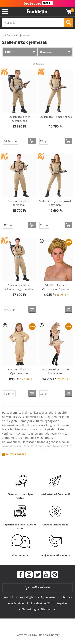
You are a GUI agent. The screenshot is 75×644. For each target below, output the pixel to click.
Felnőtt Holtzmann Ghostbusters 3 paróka (56, 287)
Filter (8, 52)
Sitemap (46, 609)
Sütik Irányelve (57, 603)
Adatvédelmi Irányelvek (27, 603)
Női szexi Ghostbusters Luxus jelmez (56, 371)
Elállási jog (29, 609)
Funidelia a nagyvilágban (19, 597)
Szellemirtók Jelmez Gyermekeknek (19, 371)
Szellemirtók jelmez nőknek (56, 117)
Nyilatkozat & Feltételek (57, 597)
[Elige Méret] (10, 141)
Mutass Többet (16, 454)
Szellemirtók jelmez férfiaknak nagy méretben (19, 287)
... (3, 35)
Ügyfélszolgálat (37, 588)
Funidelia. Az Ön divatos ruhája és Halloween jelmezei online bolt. (37, 12)
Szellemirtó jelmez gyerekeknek (19, 119)
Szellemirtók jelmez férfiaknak (19, 203)
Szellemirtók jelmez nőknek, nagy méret (56, 203)
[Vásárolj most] (32, 141)
